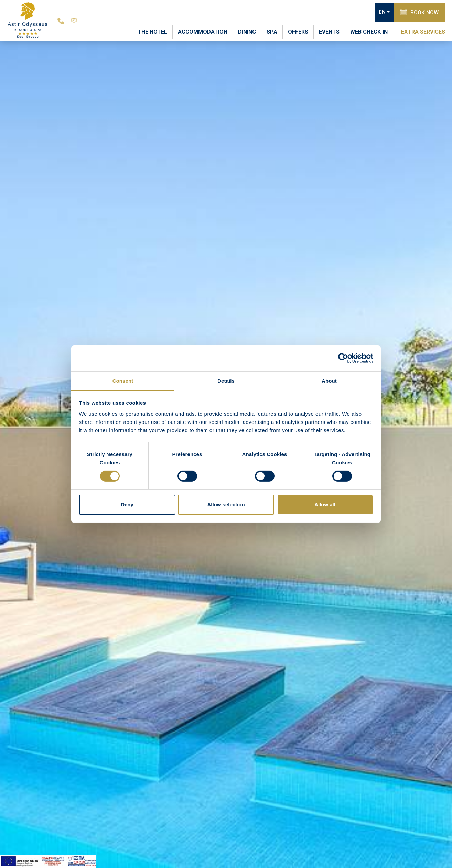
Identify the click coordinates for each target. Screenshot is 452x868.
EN (381, 12)
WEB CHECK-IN (369, 31)
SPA (272, 31)
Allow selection (226, 505)
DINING (247, 31)
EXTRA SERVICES (423, 31)
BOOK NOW (419, 12)
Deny (127, 505)
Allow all (325, 505)
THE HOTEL (152, 31)
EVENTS (329, 31)
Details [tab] (226, 380)
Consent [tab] (123, 380)
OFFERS (298, 31)
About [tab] (329, 380)
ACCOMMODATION (203, 31)
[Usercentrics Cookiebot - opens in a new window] (343, 358)
